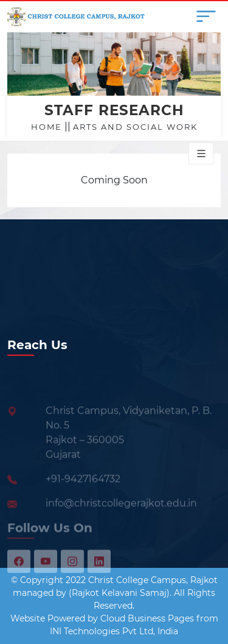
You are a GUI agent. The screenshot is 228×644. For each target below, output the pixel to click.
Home (47, 127)
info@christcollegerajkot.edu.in (121, 513)
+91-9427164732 (83, 488)
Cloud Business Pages (147, 618)
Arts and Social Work (135, 127)
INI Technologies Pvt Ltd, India (114, 631)
